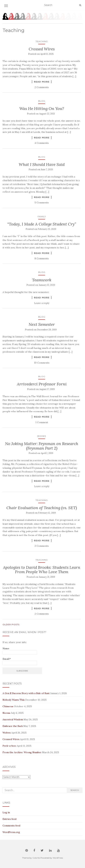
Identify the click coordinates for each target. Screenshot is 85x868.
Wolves (7, 733)
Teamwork (42, 280)
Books (42, 436)
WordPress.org (11, 832)
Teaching (42, 41)
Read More (42, 82)
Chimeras (8, 706)
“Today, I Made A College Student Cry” (42, 224)
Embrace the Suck (13, 726)
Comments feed (11, 826)
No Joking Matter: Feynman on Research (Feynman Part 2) (42, 446)
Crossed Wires (42, 49)
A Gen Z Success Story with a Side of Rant (26, 693)
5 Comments (42, 203)
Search (75, 790)
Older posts (11, 624)
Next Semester (42, 324)
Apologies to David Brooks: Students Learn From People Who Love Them (42, 570)
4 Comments (42, 143)
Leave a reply (42, 303)
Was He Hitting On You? (42, 109)
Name (20, 651)
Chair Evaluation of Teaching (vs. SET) (42, 508)
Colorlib (36, 858)
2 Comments (42, 87)
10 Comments (42, 363)
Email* (20, 661)
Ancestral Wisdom (13, 719)
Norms (6, 713)
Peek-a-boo (9, 746)
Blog (42, 101)
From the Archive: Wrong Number (22, 752)
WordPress (58, 858)
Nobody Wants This (14, 700)
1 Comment (42, 422)
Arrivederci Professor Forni (42, 384)
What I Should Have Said (42, 164)
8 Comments (42, 258)
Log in (6, 812)
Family (42, 216)
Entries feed (9, 819)
